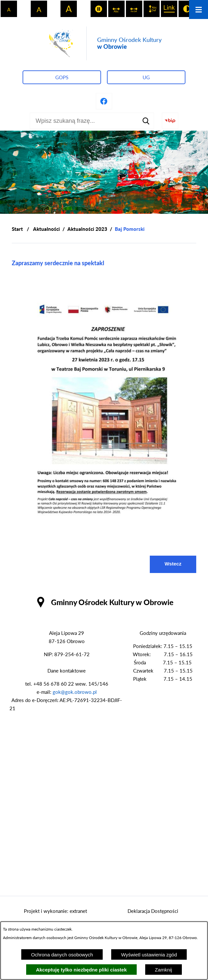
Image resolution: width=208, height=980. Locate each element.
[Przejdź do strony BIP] (170, 121)
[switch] (99, 9)
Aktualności (46, 229)
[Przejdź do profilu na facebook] (104, 101)
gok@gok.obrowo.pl (75, 692)
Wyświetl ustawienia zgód (149, 955)
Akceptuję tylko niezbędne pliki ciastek (81, 970)
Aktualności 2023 (87, 229)
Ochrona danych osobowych (62, 955)
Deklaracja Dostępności (153, 911)
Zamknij (164, 970)
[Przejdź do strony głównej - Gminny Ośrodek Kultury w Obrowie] (104, 43)
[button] (104, 527)
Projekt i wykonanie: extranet (55, 911)
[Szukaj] (146, 121)
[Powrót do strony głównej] (17, 229)
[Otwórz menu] (199, 9)
